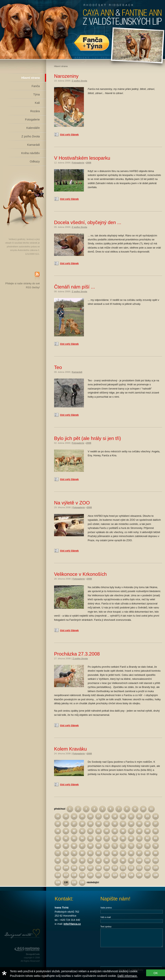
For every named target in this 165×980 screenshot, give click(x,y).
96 (107, 860)
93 (82, 860)
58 (115, 838)
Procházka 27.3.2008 (77, 654)
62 (147, 838)
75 (147, 846)
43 (99, 831)
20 (123, 816)
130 (66, 882)
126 (139, 875)
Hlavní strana (31, 78)
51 (58, 838)
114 (147, 868)
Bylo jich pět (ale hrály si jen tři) (87, 438)
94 (90, 860)
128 (155, 875)
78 (66, 853)
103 (58, 868)
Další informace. (128, 976)
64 (58, 846)
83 (107, 853)
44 (107, 831)
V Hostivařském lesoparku (82, 158)
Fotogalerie (32, 119)
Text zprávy (106, 927)
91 (66, 860)
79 (74, 853)
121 (98, 875)
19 (115, 816)
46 (123, 831)
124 (123, 875)
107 (90, 868)
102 (155, 860)
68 (90, 846)
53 (74, 838)
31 (107, 824)
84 (115, 853)
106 (82, 868)
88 (147, 853)
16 (90, 816)
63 (156, 838)
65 (66, 846)
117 (66, 875)
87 (139, 853)
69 (99, 846)
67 (82, 846)
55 (90, 838)
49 (147, 831)
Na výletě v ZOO (72, 503)
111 (123, 868)
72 (123, 846)
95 (99, 860)
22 (139, 816)
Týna (36, 94)
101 (147, 860)
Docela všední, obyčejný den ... (88, 222)
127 (147, 875)
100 (139, 860)
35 (139, 824)
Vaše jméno (106, 908)
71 (115, 846)
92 (74, 860)
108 (98, 868)
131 (74, 882)
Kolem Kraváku (70, 749)
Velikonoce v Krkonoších (80, 574)
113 (139, 868)
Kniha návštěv (31, 153)
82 (99, 853)
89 (156, 853)
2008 (89, 163)
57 (107, 838)
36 (147, 824)
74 (139, 846)
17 (99, 816)
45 (115, 831)
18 (107, 816)
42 (90, 831)
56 (99, 838)
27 (74, 824)
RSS (37, 277)
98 (123, 860)
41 (82, 831)
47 (131, 831)
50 (156, 831)
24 (156, 816)
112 (131, 868)
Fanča (36, 86)
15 (82, 816)
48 (139, 831)
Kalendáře (33, 128)
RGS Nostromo (27, 949)
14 (74, 816)
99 (131, 860)
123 (115, 875)
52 (66, 838)
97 (115, 860)
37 (156, 824)
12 (58, 816)
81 (90, 853)
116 (58, 875)
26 (66, 824)
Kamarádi (33, 145)
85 (123, 853)
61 (139, 838)
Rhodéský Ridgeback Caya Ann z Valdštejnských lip (82, 30)
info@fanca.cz (72, 924)
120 (90, 875)
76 (156, 846)
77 (58, 853)
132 (82, 882)
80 (82, 853)
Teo (58, 367)
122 (107, 875)
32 (115, 824)
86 (131, 853)
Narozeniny (66, 76)
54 (82, 838)
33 (123, 824)
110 (115, 868)
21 (131, 816)
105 (74, 868)
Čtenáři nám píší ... (74, 287)
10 (143, 809)
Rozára (35, 111)
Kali (37, 103)
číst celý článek (69, 135)
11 (151, 809)
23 (147, 816)
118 (74, 875)
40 (74, 831)
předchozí (60, 809)
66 (74, 846)
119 (82, 875)
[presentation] (131, 957)
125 (131, 875)
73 (131, 846)
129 (58, 882)
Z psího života (31, 136)
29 (90, 824)
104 (66, 868)
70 (107, 846)
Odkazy (35, 161)
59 (123, 838)
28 (82, 824)
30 (99, 824)
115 (155, 868)
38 (58, 831)
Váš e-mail (106, 917)
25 (58, 824)
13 (66, 816)
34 (131, 824)
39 (66, 831)
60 (131, 838)
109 (107, 868)
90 (58, 860)
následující (93, 882)
